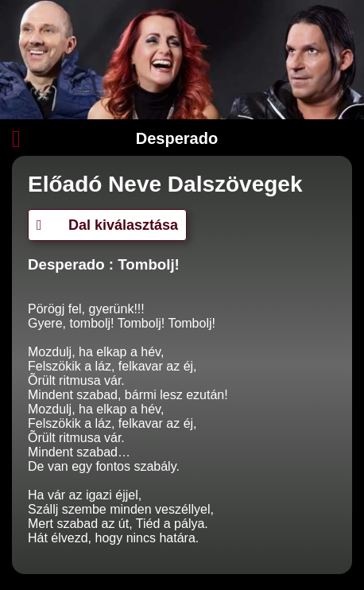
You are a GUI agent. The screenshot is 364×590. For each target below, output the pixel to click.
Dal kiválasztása (107, 225)
